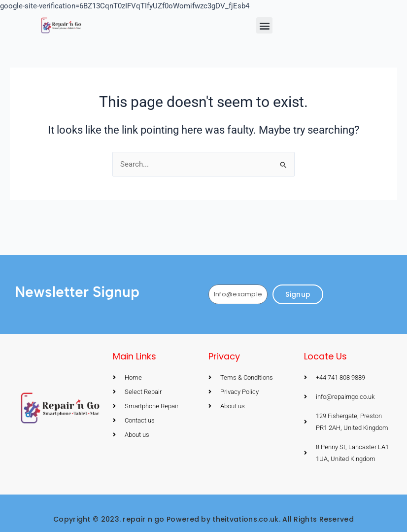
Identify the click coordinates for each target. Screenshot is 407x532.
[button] (264, 25)
